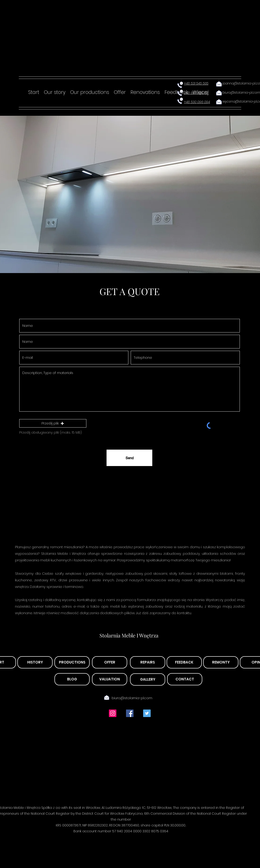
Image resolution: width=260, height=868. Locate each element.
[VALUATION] (110, 679)
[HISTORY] (35, 662)
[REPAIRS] (148, 662)
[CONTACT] (185, 679)
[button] (53, 423)
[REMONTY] (221, 662)
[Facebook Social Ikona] (130, 713)
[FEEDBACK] (184, 662)
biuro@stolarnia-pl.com (132, 698)
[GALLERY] (148, 679)
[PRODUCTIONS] (72, 662)
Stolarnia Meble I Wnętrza (129, 635)
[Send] (129, 458)
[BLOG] (72, 679)
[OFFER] (110, 662)
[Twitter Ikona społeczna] (147, 713)
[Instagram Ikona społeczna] (113, 713)
